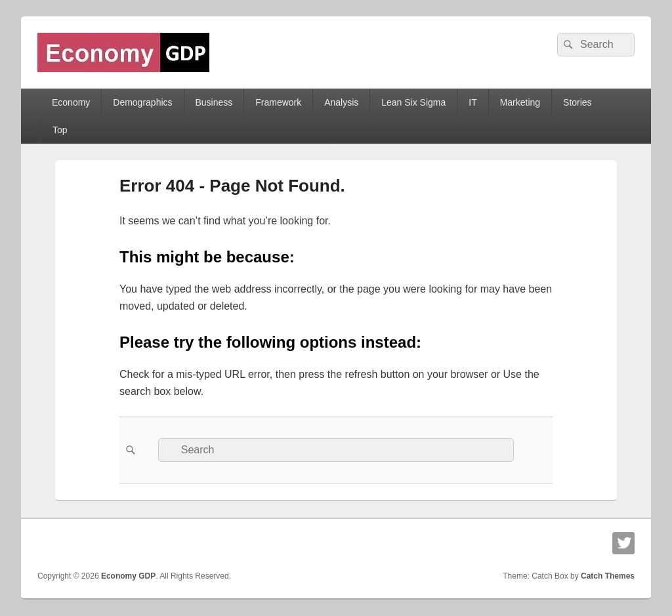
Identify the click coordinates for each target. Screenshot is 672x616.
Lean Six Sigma (413, 102)
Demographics (142, 102)
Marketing (520, 102)
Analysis (341, 102)
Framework (278, 102)
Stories (577, 102)
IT (472, 102)
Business (214, 102)
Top (60, 130)
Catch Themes (608, 576)
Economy (71, 102)
